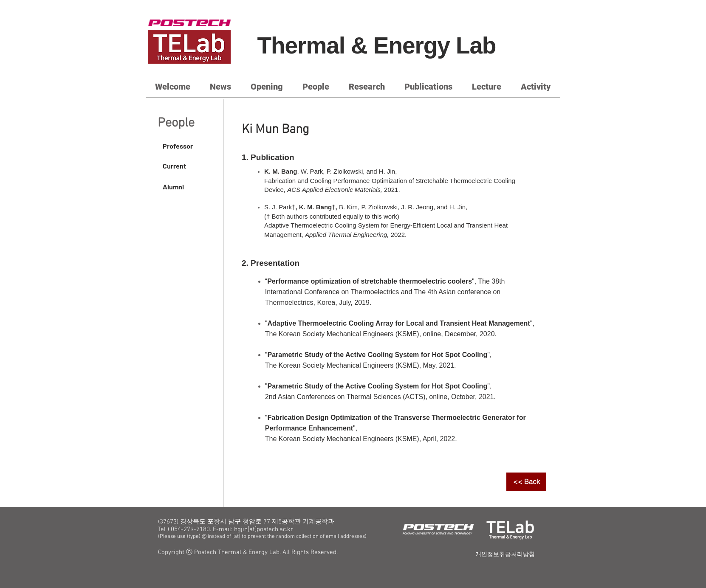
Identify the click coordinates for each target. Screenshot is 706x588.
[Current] (188, 166)
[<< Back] (526, 482)
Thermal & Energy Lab (377, 45)
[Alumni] (188, 187)
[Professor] (188, 146)
